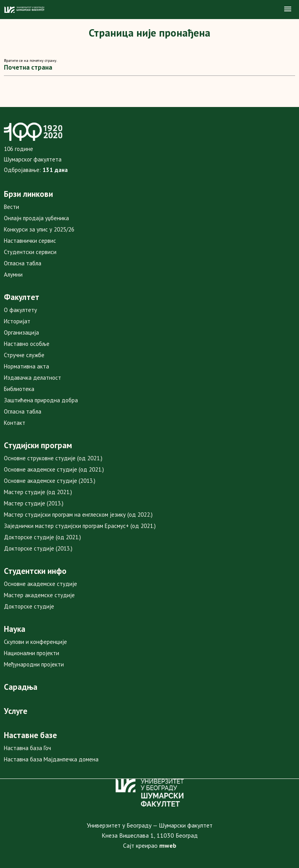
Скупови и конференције (35, 642)
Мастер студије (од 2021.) (38, 492)
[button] (288, 9)
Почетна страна (28, 67)
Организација (21, 332)
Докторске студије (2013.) (38, 548)
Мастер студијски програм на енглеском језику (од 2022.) (78, 515)
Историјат (17, 321)
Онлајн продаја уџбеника (36, 218)
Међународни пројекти (34, 664)
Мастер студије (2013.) (34, 503)
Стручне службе (24, 355)
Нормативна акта (26, 366)
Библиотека (19, 389)
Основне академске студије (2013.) (50, 481)
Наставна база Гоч (27, 748)
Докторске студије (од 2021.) (42, 537)
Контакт (15, 423)
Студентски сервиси (30, 252)
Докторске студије (29, 606)
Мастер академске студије (39, 595)
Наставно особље (27, 344)
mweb (168, 845)
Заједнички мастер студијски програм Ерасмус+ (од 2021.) (80, 526)
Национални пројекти (32, 653)
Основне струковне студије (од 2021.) (53, 458)
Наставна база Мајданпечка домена (51, 759)
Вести (11, 207)
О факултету (20, 310)
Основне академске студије (40, 584)
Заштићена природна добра (41, 400)
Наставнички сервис (30, 241)
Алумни (13, 274)
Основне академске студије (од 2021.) (54, 469)
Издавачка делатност (33, 378)
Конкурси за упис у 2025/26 (39, 229)
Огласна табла (23, 263)
